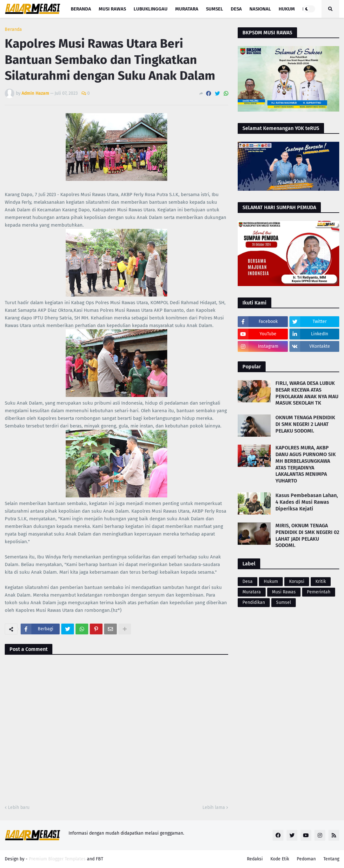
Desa (248, 581)
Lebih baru (19, 807)
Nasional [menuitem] (260, 9)
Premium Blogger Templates (57, 859)
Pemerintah (319, 592)
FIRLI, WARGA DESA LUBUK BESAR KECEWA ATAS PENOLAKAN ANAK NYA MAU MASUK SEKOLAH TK (307, 393)
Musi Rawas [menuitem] (112, 9)
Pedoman (306, 859)
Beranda (13, 30)
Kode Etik (280, 859)
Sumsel (284, 602)
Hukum (271, 581)
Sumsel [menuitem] (215, 9)
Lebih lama (214, 807)
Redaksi (255, 859)
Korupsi (297, 581)
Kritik (321, 581)
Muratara (252, 592)
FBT (99, 859)
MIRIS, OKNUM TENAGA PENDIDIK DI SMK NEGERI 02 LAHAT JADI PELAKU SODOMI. (307, 535)
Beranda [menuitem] (81, 9)
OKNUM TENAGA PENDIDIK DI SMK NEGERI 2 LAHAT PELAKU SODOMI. (305, 424)
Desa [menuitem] (236, 9)
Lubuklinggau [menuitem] (151, 9)
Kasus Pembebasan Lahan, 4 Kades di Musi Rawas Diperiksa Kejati (307, 502)
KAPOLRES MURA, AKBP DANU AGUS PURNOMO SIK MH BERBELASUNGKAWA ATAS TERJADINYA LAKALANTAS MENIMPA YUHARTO (306, 464)
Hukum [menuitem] (287, 9)
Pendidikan (254, 602)
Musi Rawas (284, 592)
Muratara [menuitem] (187, 9)
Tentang (331, 859)
